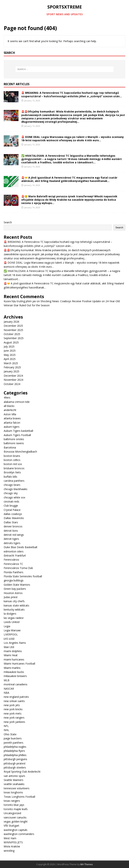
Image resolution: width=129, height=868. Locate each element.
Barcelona (10, 447)
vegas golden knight (16, 821)
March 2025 (11, 363)
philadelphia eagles (15, 747)
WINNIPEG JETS (13, 842)
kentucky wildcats (14, 610)
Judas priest (11, 597)
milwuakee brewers (15, 676)
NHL (6, 730)
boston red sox (13, 464)
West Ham (10, 838)
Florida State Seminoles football (23, 576)
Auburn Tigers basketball (18, 431)
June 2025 (10, 351)
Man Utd (9, 647)
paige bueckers (13, 738)
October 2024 (12, 384)
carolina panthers (14, 481)
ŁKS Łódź (9, 639)
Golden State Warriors (17, 585)
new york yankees (14, 722)
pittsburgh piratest (15, 763)
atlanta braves (12, 418)
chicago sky (11, 493)
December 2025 (13, 326)
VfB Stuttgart (11, 826)
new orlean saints (14, 701)
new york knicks (13, 709)
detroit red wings (14, 535)
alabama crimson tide (17, 402)
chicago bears (12, 485)
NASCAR (9, 689)
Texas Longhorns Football (19, 797)
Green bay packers (15, 589)
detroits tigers (12, 543)
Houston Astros (13, 593)
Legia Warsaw (12, 630)
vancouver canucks (15, 817)
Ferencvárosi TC (13, 564)
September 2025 (14, 338)
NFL (6, 726)
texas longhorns (13, 792)
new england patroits (16, 697)
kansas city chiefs (14, 601)
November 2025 (13, 330)
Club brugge (11, 506)
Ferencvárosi (11, 560)
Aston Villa (10, 414)
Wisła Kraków (12, 846)
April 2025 (10, 359)
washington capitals (16, 830)
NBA (6, 693)
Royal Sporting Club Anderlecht (22, 772)
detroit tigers (11, 539)
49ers (7, 398)
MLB (7, 680)
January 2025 (11, 371)
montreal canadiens (16, 684)
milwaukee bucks (14, 672)
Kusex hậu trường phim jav (20, 301)
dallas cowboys (13, 514)
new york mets (13, 713)
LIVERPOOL (11, 634)
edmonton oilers (14, 551)
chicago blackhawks (16, 489)
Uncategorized (12, 813)
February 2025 (12, 367)
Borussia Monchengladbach (20, 452)
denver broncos (13, 526)
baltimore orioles (14, 439)
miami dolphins (13, 651)
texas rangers (12, 801)
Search (8, 222)
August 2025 (11, 342)
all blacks (9, 406)
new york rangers (14, 718)
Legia (7, 626)
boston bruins (12, 456)
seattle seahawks (14, 784)
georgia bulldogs (14, 580)
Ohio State (10, 734)
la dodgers (10, 614)
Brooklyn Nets (12, 472)
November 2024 (13, 380)
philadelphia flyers (14, 751)
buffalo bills (10, 477)
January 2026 (11, 322)
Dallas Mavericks (14, 518)
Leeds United (12, 622)
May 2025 (10, 355)
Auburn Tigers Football (17, 435)
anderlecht (10, 410)
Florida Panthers (14, 572)
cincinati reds (11, 501)
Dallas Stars (11, 522)
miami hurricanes (14, 659)
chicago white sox (14, 497)
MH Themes (87, 864)
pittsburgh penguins (15, 759)
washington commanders (19, 834)
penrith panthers (14, 743)
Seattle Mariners (14, 780)
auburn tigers (12, 427)
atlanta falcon (12, 423)
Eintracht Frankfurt (15, 555)
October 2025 (12, 334)
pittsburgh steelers (15, 767)
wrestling (9, 851)
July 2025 (9, 346)
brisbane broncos (14, 468)
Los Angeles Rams (15, 643)
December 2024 (13, 376)
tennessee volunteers (17, 788)
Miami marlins (12, 668)
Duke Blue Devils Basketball (20, 547)
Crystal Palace (12, 510)
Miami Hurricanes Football (19, 664)
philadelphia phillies (15, 755)
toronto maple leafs (16, 809)
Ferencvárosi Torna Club (18, 568)
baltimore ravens (14, 443)
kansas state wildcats (16, 605)
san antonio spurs (14, 776)
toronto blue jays (14, 805)
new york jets (12, 705)
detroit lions (11, 531)
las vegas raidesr (14, 618)
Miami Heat (11, 655)
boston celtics (12, 460)
